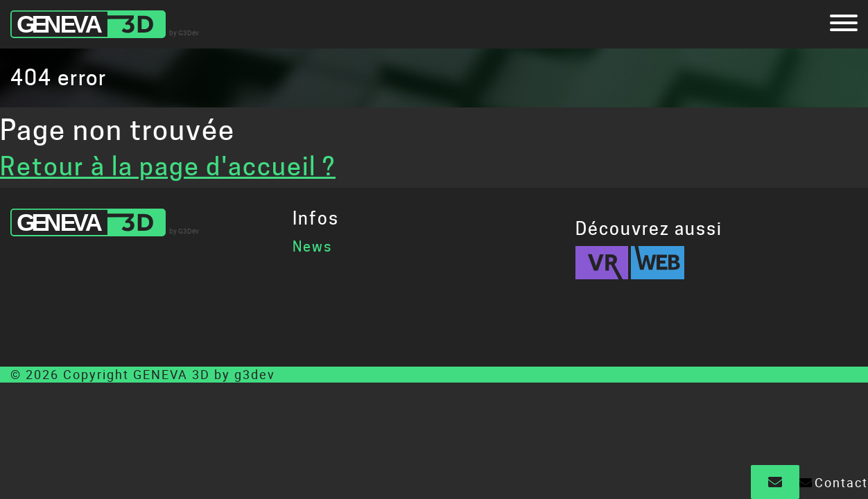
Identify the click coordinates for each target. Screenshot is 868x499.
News (312, 247)
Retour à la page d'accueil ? (168, 166)
